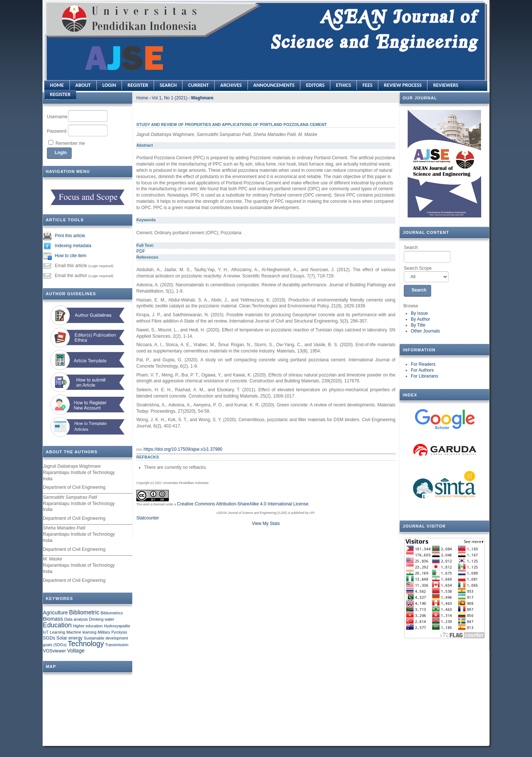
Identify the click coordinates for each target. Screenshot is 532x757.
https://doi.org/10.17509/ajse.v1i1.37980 (183, 449)
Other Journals (425, 331)
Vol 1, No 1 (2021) (170, 98)
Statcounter (148, 518)
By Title (418, 325)
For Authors (422, 370)
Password (57, 131)
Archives (231, 85)
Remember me (70, 143)
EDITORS (315, 85)
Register (138, 85)
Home (57, 85)
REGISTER (60, 94)
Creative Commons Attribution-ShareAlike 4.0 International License (243, 504)
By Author (420, 319)
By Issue (419, 313)
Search (427, 254)
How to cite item (70, 256)
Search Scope (426, 274)
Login (109, 85)
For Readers (423, 364)
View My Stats (266, 524)
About (83, 85)
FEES (367, 85)
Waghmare (202, 98)
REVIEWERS (446, 85)
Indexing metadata (73, 246)
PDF (141, 251)
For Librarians (424, 376)
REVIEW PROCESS (403, 85)
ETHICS (343, 85)
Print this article (70, 236)
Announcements (274, 85)
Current (198, 85)
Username (57, 117)
